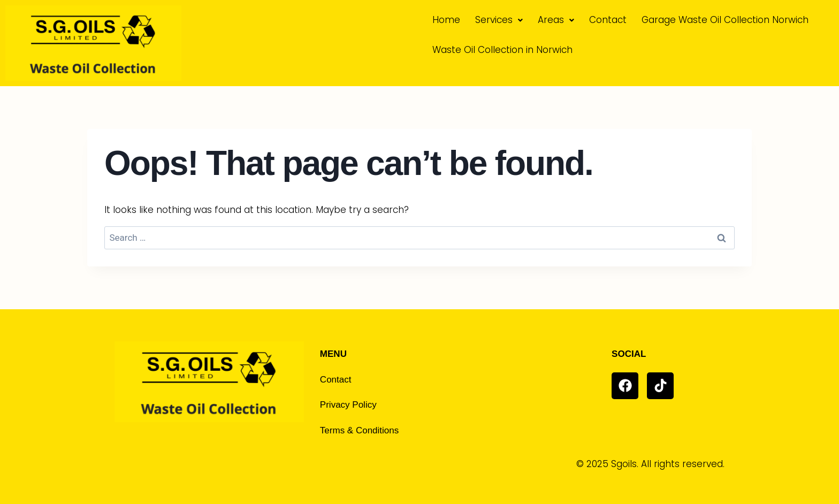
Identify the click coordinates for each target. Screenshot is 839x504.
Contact (608, 20)
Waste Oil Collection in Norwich (502, 50)
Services (499, 20)
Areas (556, 20)
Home (446, 20)
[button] (499, 20)
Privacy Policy (348, 405)
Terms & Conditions (359, 430)
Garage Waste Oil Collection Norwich (725, 20)
